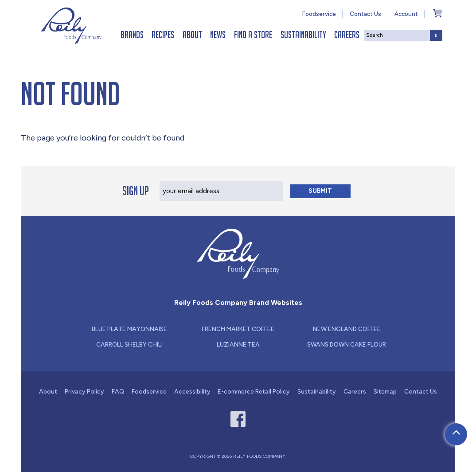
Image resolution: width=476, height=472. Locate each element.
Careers (347, 35)
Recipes (163, 35)
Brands (132, 35)
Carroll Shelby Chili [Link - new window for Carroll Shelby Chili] (129, 344)
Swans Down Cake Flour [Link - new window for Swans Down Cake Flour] (347, 344)
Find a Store (253, 35)
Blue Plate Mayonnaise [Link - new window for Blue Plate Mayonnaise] (129, 329)
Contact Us (365, 14)
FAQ (118, 391)
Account (406, 14)
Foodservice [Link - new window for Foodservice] (319, 14)
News (218, 35)
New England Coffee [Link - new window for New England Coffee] (347, 329)
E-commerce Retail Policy (254, 391)
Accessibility (192, 391)
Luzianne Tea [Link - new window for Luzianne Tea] (238, 344)
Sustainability (303, 35)
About (192, 35)
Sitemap (385, 391)
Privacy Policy (84, 391)
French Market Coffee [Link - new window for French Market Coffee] (238, 329)
